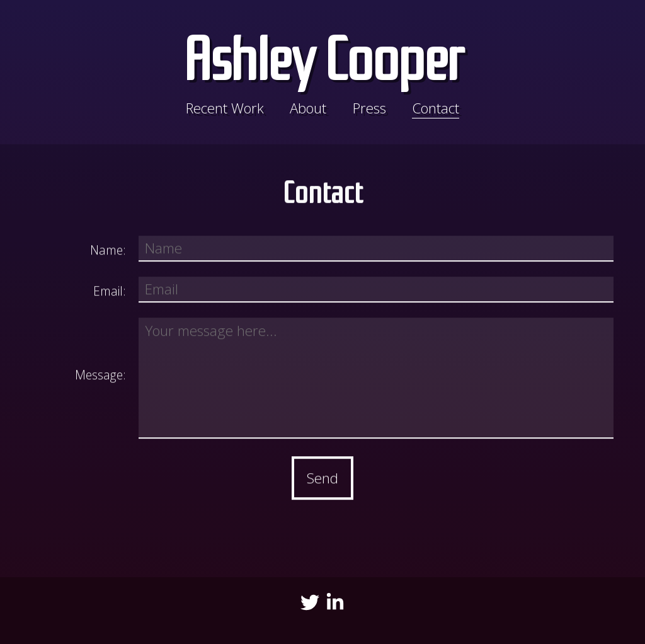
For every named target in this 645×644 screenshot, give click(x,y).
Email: (110, 293)
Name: (108, 252)
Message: (100, 377)
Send (322, 480)
